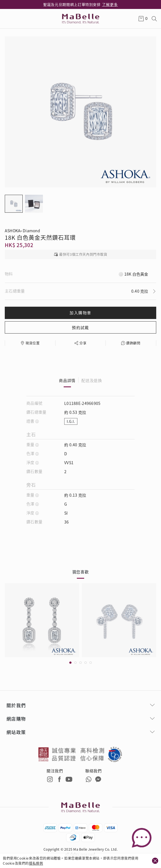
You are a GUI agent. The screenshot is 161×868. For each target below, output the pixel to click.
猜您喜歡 (81, 572)
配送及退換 (92, 381)
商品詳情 (67, 380)
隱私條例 (36, 863)
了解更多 (110, 4)
